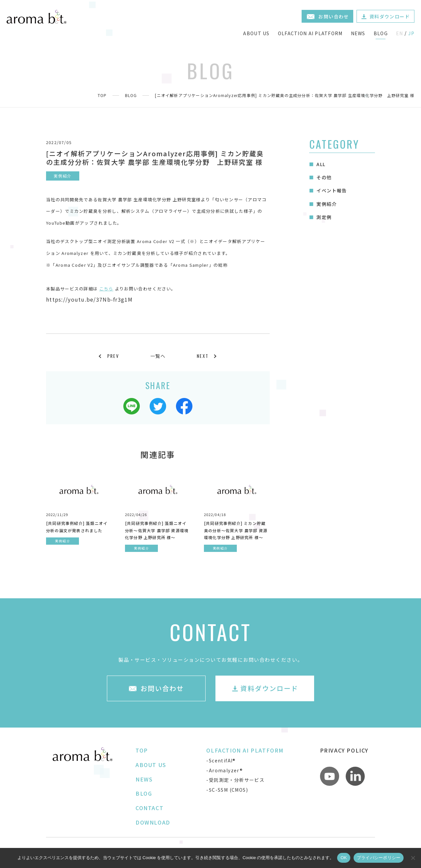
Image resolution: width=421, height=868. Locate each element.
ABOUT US (256, 33)
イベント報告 (332, 190)
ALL (321, 164)
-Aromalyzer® (224, 770)
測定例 (324, 217)
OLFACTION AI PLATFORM (310, 33)
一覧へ (158, 356)
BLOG (381, 33)
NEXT (203, 356)
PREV (113, 356)
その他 (324, 177)
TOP (102, 95)
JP (411, 33)
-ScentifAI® (221, 760)
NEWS (358, 33)
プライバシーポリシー (379, 858)
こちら (106, 289)
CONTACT (149, 808)
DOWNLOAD (153, 822)
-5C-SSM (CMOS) (227, 790)
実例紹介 (327, 204)
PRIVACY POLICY (344, 750)
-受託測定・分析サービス (235, 780)
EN (400, 33)
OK (344, 858)
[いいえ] (413, 858)
